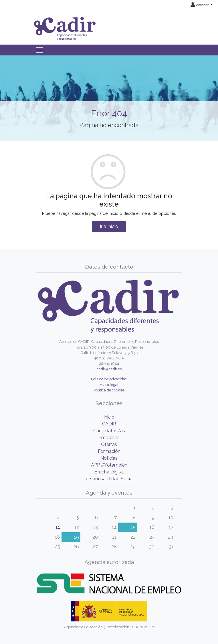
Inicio (109, 417)
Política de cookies (109, 390)
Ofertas (109, 444)
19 (77, 537)
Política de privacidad (109, 379)
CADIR (109, 424)
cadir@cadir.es (109, 369)
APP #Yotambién (109, 465)
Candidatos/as (109, 431)
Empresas (109, 438)
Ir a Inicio (109, 226)
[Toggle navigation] (39, 50)
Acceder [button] (200, 5)
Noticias (109, 458)
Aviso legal (109, 385)
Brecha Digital (109, 472)
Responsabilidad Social (109, 479)
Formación (109, 451)
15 (133, 527)
